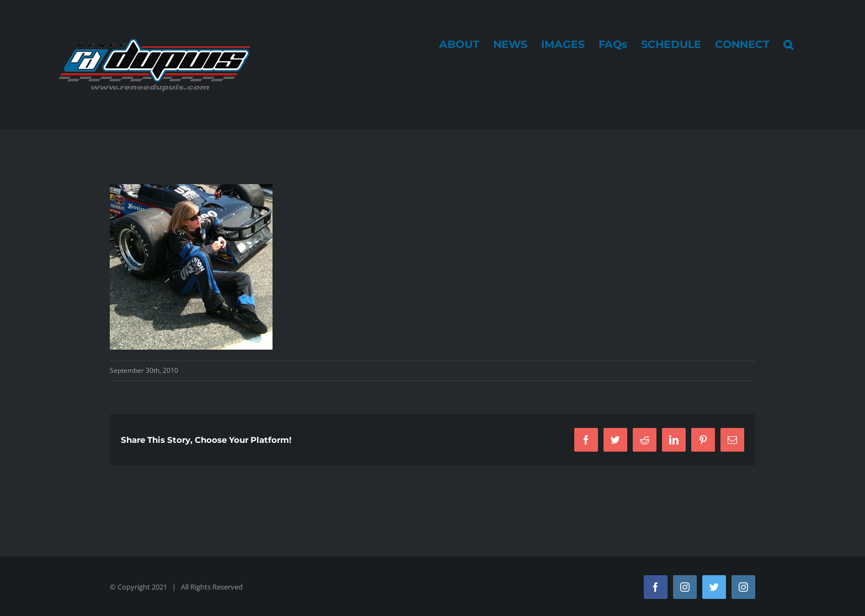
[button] (788, 44)
